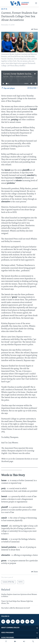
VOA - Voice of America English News (19, 77)
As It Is (4, 9)
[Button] (34, 29)
